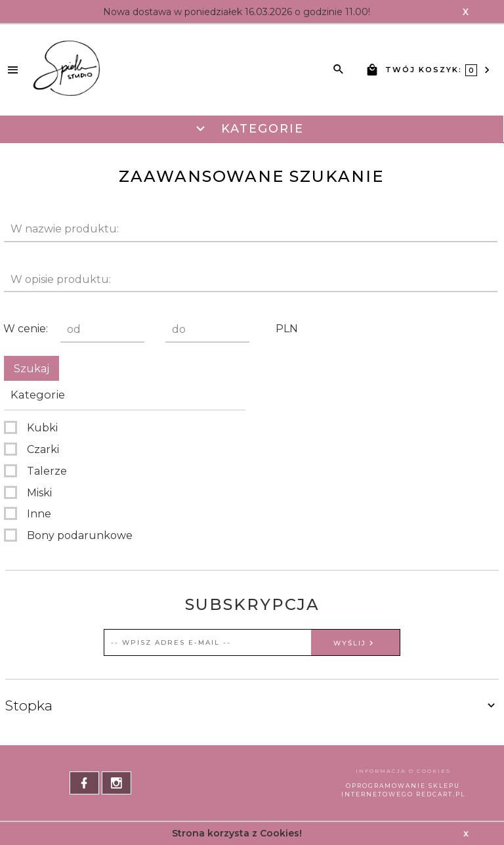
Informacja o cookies (403, 771)
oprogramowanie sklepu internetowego (401, 790)
